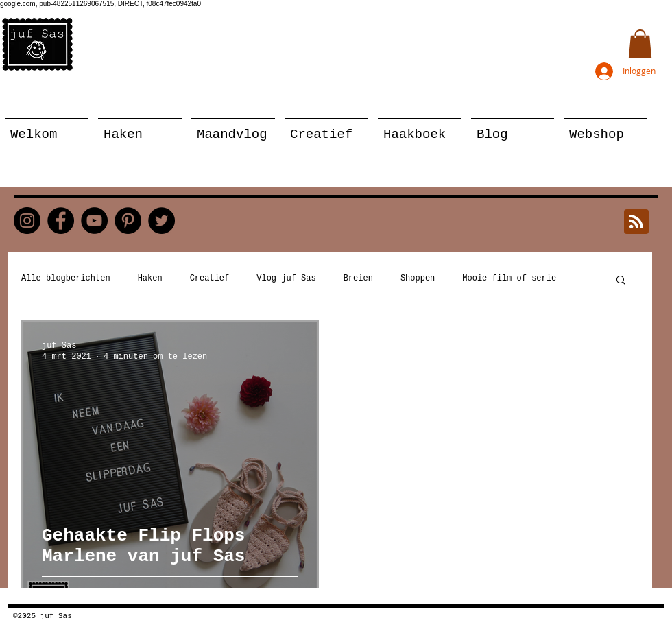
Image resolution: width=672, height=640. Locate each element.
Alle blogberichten (66, 278)
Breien (358, 278)
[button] (640, 44)
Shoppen (418, 278)
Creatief (210, 278)
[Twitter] (161, 221)
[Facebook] (61, 221)
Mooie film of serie (509, 278)
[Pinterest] (128, 221)
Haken (150, 278)
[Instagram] (27, 221)
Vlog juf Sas (286, 278)
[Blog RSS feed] (636, 222)
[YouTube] (94, 221)
